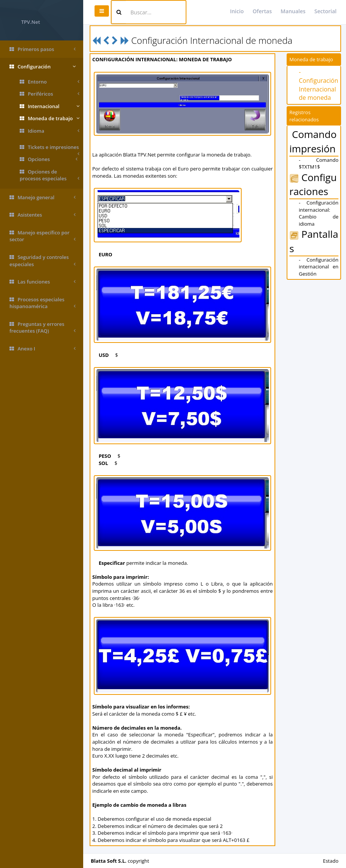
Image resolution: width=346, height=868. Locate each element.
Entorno (50, 82)
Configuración (43, 67)
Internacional (50, 106)
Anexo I (43, 349)
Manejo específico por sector (43, 236)
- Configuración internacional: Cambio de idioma (319, 213)
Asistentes (43, 215)
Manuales (293, 11)
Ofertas (262, 11)
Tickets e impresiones (50, 149)
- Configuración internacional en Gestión (319, 267)
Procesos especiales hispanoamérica (43, 303)
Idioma (50, 131)
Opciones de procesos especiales (50, 175)
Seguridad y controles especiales (43, 261)
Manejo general (43, 198)
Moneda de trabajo (50, 119)
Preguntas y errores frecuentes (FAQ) (43, 328)
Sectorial (325, 11)
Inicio (237, 11)
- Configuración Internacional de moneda (318, 85)
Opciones (49, 159)
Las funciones (43, 282)
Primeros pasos (43, 49)
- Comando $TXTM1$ (319, 164)
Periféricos (50, 94)
